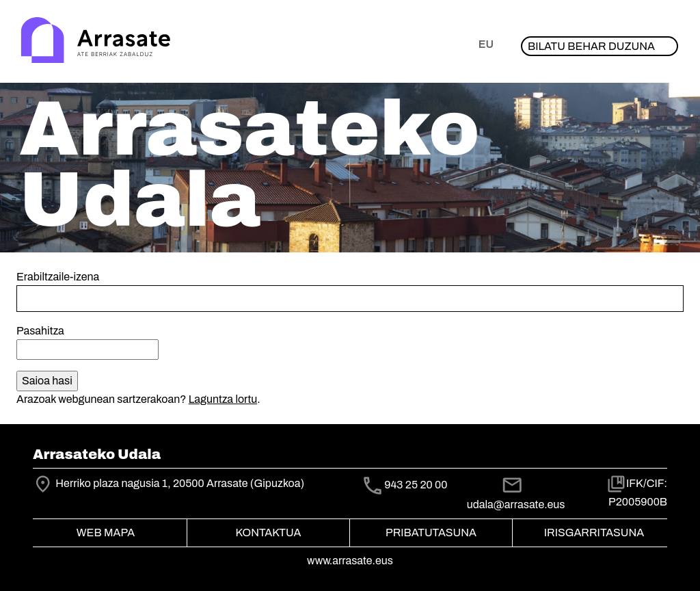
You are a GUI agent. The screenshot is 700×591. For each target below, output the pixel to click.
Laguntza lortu (223, 399)
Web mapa (106, 533)
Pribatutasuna (431, 533)
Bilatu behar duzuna (591, 46)
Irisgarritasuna (594, 533)
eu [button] (486, 44)
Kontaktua (269, 533)
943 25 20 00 (416, 485)
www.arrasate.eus (350, 561)
